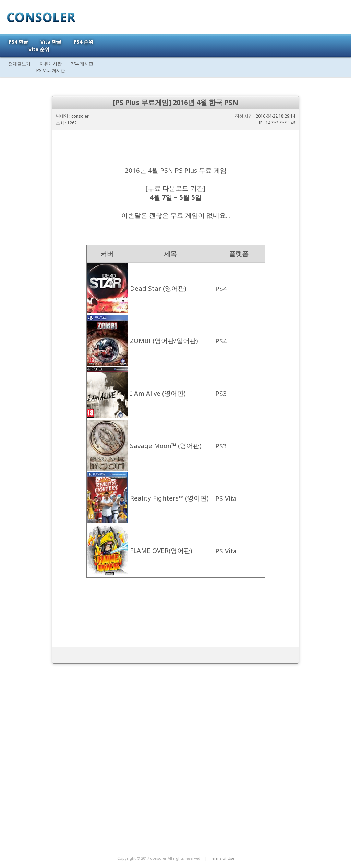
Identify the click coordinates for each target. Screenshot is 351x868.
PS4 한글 (18, 42)
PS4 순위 (83, 42)
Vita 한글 (51, 42)
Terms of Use (222, 858)
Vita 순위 (39, 49)
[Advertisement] (175, 789)
